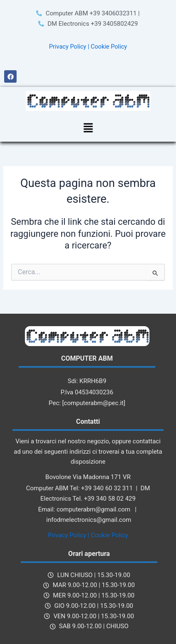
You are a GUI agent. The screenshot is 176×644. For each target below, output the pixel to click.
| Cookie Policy (107, 47)
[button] (88, 128)
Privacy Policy (68, 47)
